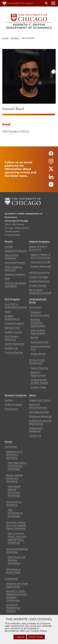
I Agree (20, 637)
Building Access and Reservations (40, 422)
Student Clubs (38, 387)
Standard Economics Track (40, 314)
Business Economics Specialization (38, 323)
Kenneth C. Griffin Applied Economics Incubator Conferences (17, 596)
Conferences (11, 579)
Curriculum (35, 307)
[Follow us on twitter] (51, 170)
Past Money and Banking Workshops (16, 560)
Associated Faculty (15, 263)
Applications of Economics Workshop (14, 455)
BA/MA (34, 338)
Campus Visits (12, 328)
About (33, 395)
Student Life (11, 348)
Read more (36, 637)
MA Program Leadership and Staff (40, 291)
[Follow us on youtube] (51, 186)
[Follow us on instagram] (51, 162)
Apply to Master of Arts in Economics (41, 256)
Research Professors (16, 251)
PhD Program (12, 299)
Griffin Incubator (14, 405)
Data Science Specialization (38, 332)
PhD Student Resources (12, 338)
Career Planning (39, 368)
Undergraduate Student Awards (39, 381)
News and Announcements (38, 406)
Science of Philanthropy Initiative (13, 608)
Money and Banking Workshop (17, 551)
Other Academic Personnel (14, 269)
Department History (40, 400)
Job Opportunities (39, 412)
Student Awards (38, 286)
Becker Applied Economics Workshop (14, 478)
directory (15, 38)
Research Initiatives (16, 395)
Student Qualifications (12, 318)
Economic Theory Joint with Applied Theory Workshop (16, 525)
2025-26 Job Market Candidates (15, 285)
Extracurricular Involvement (37, 362)
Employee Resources (40, 416)
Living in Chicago (39, 277)
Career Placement (14, 344)
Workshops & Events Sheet (13, 571)
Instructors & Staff (40, 262)
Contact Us (35, 436)
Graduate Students (15, 274)
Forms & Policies (14, 353)
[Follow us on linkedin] (51, 178)
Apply (8, 312)
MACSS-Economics (39, 273)
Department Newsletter (36, 430)
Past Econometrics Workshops (15, 513)
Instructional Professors (12, 257)
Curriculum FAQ (40, 342)
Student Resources (41, 266)
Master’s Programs (39, 242)
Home (5, 38)
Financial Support (14, 323)
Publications (11, 409)
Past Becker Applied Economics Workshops (14, 491)
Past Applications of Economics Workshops (17, 466)
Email (6, 124)
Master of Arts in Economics (38, 248)
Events (8, 442)
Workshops (11, 447)
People (9, 242)
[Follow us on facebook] (51, 155)
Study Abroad (38, 354)
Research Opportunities (38, 374)
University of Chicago (16, 221)
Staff (7, 279)
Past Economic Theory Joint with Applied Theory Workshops (17, 538)
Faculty (9, 247)
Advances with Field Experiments (17, 585)
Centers (9, 400)
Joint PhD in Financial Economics (16, 306)
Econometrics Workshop (14, 503)
